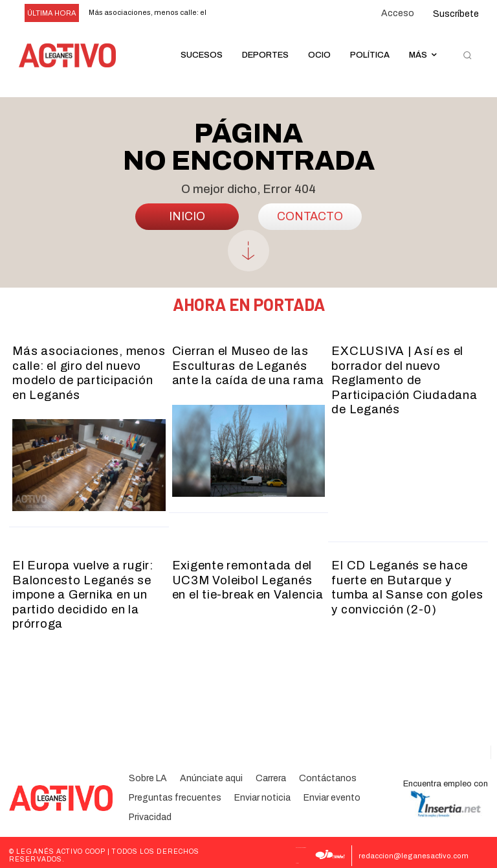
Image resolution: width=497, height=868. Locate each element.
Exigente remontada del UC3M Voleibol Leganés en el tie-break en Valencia (248, 576)
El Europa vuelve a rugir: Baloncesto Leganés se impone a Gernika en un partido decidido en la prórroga (83, 589)
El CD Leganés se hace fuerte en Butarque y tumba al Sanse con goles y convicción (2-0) (407, 583)
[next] (249, 13)
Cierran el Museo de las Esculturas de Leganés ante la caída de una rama (248, 364)
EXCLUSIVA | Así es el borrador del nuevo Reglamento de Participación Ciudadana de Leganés (403, 378)
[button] (467, 56)
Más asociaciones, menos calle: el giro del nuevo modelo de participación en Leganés (89, 371)
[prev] (229, 13)
